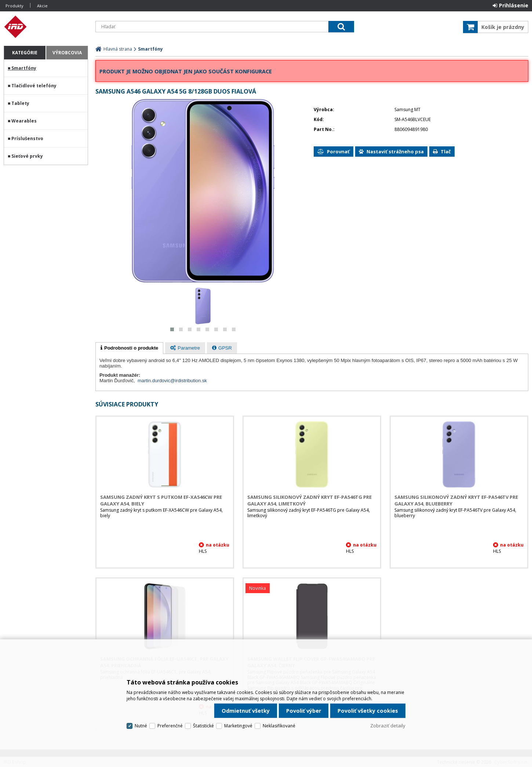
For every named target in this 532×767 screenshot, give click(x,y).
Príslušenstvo (27, 138)
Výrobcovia (67, 53)
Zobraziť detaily (388, 726)
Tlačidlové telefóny (34, 86)
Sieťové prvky (27, 156)
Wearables (24, 121)
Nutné (141, 726)
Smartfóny (24, 68)
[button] (172, 329)
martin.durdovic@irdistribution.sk (172, 381)
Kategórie (25, 53)
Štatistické (203, 726)
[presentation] (129, 348)
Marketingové (238, 726)
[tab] (129, 348)
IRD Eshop (46, 27)
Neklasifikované (279, 726)
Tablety (20, 103)
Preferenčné (170, 726)
